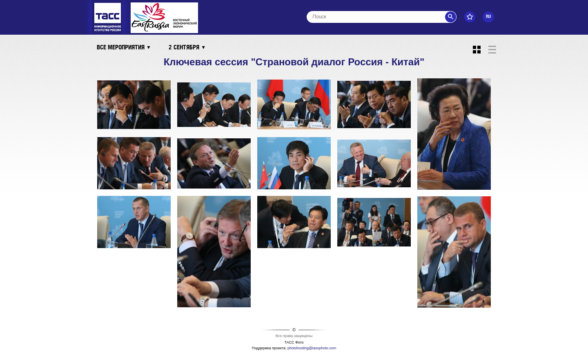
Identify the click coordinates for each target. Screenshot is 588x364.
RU (488, 17)
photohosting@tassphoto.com (312, 348)
